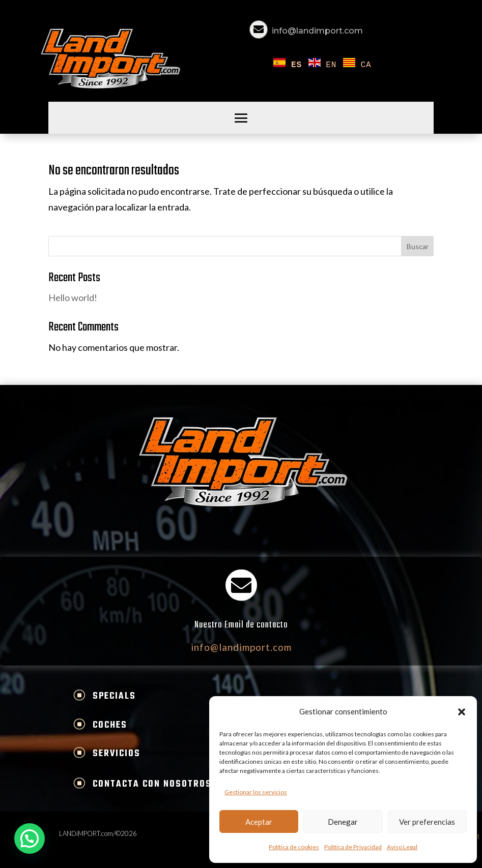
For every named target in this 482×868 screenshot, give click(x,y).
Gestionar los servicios (256, 792)
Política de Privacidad (353, 847)
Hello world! (73, 297)
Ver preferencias (427, 822)
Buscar (418, 246)
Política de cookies (294, 847)
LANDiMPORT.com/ (87, 833)
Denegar (343, 822)
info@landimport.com (317, 31)
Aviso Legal (402, 847)
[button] (462, 712)
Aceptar (259, 822)
